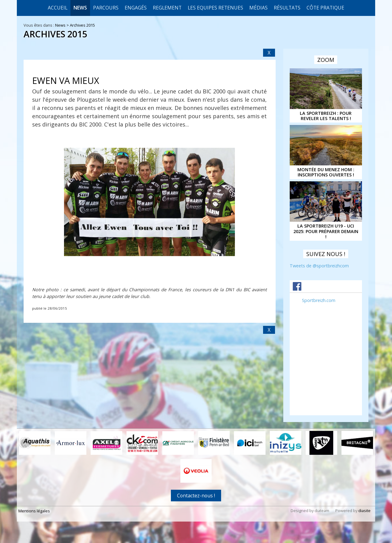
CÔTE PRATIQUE (325, 8)
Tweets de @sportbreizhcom (319, 266)
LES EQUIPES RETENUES (215, 8)
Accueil (58, 8)
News (80, 8)
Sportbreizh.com (319, 300)
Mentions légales (34, 511)
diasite (364, 511)
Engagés (136, 8)
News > (62, 25)
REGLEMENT (167, 8)
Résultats (287, 8)
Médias (258, 8)
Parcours (106, 8)
